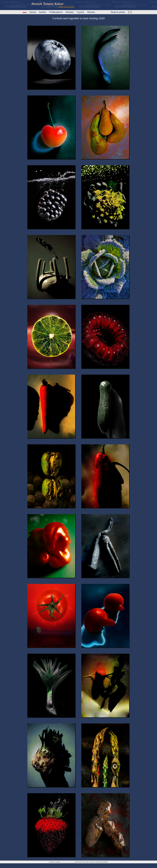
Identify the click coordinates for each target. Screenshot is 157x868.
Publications (56, 12)
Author (43, 12)
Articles (70, 12)
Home (33, 12)
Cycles (80, 12)
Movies (91, 12)
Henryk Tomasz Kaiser (67, 862)
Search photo (118, 12)
